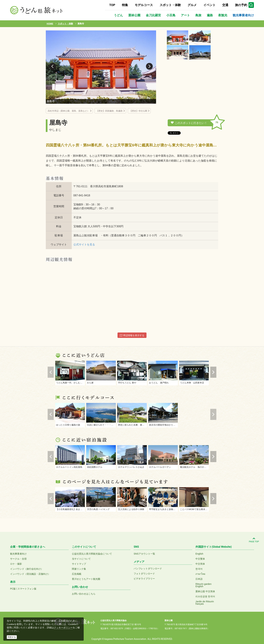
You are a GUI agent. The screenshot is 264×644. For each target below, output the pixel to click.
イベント (209, 5)
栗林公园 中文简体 (205, 591)
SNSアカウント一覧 (144, 554)
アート (185, 15)
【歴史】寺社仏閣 (138, 111)
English (199, 554)
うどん (118, 15)
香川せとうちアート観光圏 (86, 579)
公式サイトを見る (84, 245)
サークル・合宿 (18, 559)
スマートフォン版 (27, 589)
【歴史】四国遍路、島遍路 (109, 111)
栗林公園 (134, 15)
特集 (125, 5)
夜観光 (223, 15)
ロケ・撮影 (16, 564)
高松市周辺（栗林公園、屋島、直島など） (68, 111)
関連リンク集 (79, 569)
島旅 (198, 15)
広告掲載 (77, 574)
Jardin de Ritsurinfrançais (205, 603)
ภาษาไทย (200, 574)
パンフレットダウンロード (148, 569)
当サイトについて (81, 559)
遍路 (210, 15)
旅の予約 (241, 5)
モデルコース (144, 5)
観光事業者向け (243, 15)
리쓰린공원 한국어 (205, 596)
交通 (225, 5)
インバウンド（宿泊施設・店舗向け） (30, 574)
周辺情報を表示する (132, 335)
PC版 (13, 589)
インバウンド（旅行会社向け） (27, 569)
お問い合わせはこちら (84, 594)
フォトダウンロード (144, 574)
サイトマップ (79, 564)
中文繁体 (200, 559)
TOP (112, 5)
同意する (12, 637)
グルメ (192, 5)
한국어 (199, 569)
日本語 (199, 579)
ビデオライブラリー (144, 579)
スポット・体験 (170, 5)
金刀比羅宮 (153, 15)
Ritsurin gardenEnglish (203, 585)
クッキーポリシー (63, 628)
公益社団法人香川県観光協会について (92, 554)
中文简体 (200, 564)
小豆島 (171, 15)
